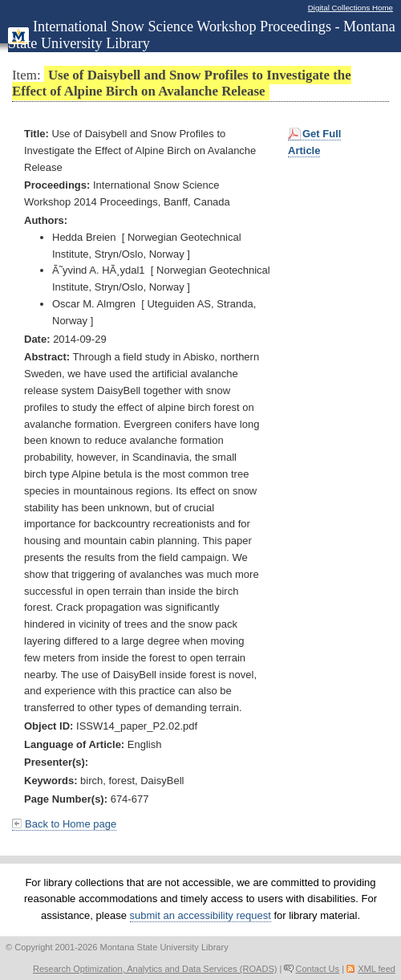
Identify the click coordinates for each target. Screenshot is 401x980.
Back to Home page (71, 824)
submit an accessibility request (200, 915)
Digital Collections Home (350, 8)
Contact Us (317, 969)
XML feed (377, 969)
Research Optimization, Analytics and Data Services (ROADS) (155, 969)
